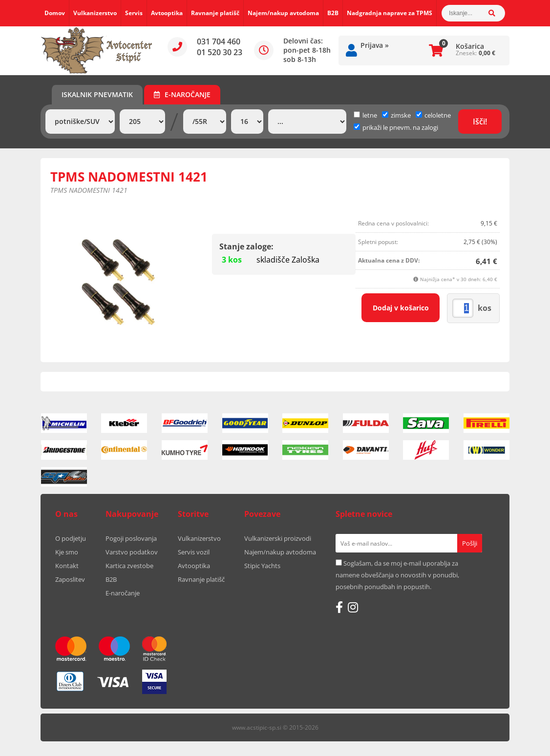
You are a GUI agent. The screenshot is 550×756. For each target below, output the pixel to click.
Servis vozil (194, 552)
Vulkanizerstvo (95, 13)
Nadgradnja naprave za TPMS (390, 13)
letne (365, 115)
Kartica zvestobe (129, 566)
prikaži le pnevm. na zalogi (400, 127)
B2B (333, 13)
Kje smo (67, 552)
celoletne (433, 115)
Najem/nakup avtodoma (283, 13)
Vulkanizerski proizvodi (278, 538)
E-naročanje (182, 94)
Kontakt (67, 566)
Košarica (470, 46)
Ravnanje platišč (215, 13)
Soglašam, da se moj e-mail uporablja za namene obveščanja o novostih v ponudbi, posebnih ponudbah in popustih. (397, 575)
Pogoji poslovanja (131, 538)
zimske (396, 115)
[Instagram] (353, 607)
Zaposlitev (70, 579)
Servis (134, 13)
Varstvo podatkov (132, 552)
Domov (55, 13)
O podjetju (71, 538)
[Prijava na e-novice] (470, 543)
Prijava (375, 45)
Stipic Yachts (262, 566)
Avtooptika (167, 13)
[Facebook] (339, 607)
